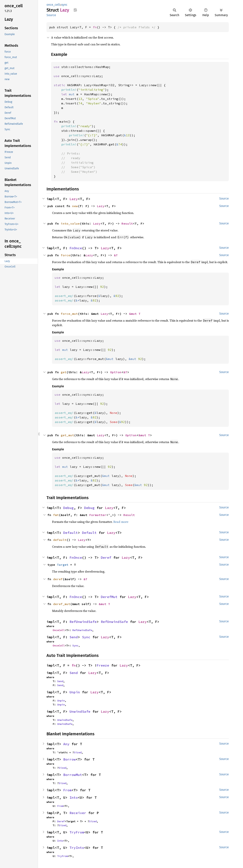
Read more (121, 522)
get (64, 372)
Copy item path (75, 10)
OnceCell (59, 630)
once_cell (53, 5)
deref (58, 579)
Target (63, 565)
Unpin (75, 692)
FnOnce (76, 248)
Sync (86, 637)
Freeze (103, 665)
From (67, 790)
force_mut (69, 314)
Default (71, 533)
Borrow (69, 759)
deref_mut (62, 604)
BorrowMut (73, 775)
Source (51, 15)
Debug (68, 508)
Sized (78, 752)
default (60, 540)
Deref (106, 557)
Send (74, 637)
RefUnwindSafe (83, 622)
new (75, 206)
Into (74, 797)
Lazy (74, 199)
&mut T (135, 314)
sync (64, 5)
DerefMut (109, 597)
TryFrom (77, 832)
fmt (56, 515)
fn (95, 27)
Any (66, 744)
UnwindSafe (80, 711)
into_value (70, 223)
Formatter (98, 515)
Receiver (78, 813)
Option (116, 372)
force (65, 255)
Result (127, 223)
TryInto (77, 848)
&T (116, 255)
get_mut (67, 435)
